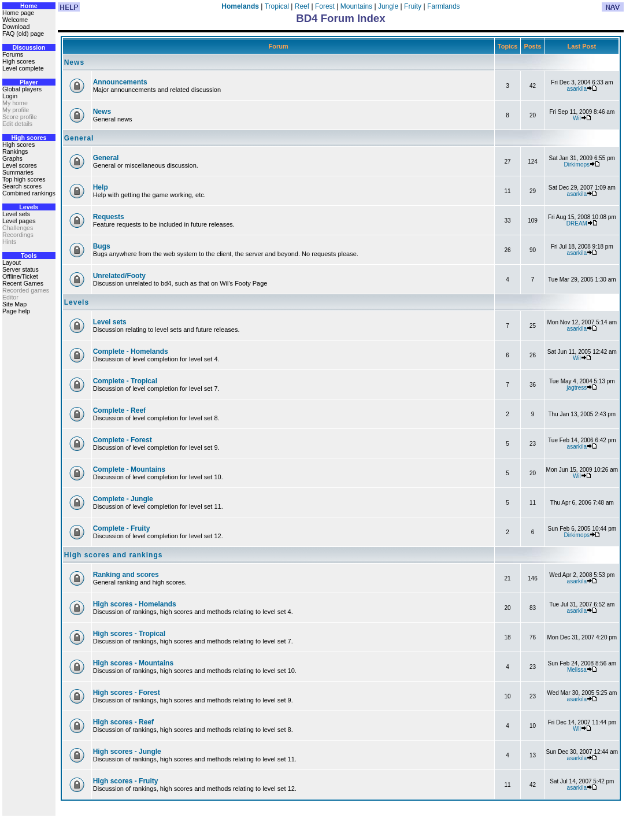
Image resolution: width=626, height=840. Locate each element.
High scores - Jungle (127, 752)
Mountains (356, 6)
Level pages (19, 221)
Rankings (15, 151)
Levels (29, 207)
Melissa (577, 670)
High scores (18, 61)
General (79, 138)
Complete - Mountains (129, 469)
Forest (325, 6)
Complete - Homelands (131, 351)
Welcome (15, 20)
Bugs (102, 246)
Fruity (413, 6)
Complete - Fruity (122, 528)
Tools (29, 256)
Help (101, 187)
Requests (109, 217)
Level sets (16, 214)
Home (29, 6)
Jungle (388, 6)
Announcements (120, 82)
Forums (13, 54)
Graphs (12, 158)
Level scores (20, 165)
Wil (577, 118)
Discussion (29, 47)
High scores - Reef (123, 722)
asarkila (577, 89)
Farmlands (444, 6)
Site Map (14, 304)
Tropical (277, 6)
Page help (16, 311)
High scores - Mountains (133, 663)
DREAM (577, 223)
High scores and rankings (114, 555)
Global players (22, 89)
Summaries (18, 172)
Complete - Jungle (123, 499)
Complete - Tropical (125, 381)
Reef (302, 6)
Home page (18, 13)
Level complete (23, 68)
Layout (12, 262)
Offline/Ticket (20, 276)
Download (16, 27)
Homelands (240, 6)
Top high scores (24, 179)
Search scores (22, 186)
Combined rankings (29, 193)
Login (10, 96)
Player (29, 82)
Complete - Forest (123, 440)
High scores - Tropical (129, 634)
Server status (21, 269)
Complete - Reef (119, 410)
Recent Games (23, 283)
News (74, 62)
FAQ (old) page (23, 34)
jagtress (577, 388)
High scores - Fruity (126, 781)
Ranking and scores (126, 575)
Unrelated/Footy (119, 276)
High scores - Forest (127, 693)
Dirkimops (577, 164)
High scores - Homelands (135, 604)
